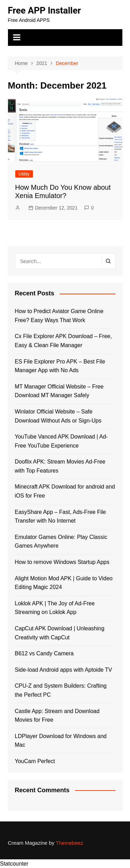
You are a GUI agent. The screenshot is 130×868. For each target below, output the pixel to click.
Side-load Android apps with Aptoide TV (64, 670)
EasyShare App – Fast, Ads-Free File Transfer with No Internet (60, 517)
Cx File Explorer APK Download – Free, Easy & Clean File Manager (63, 341)
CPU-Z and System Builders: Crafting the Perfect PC (61, 690)
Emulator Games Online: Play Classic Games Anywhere (61, 542)
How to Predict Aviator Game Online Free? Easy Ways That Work (59, 316)
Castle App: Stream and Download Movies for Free (57, 716)
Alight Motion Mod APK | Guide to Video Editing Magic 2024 (64, 583)
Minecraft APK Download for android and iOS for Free (65, 491)
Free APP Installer (45, 10)
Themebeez (70, 843)
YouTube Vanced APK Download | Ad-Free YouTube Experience (62, 441)
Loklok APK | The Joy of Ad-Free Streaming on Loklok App (55, 608)
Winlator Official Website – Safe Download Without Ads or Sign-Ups (58, 416)
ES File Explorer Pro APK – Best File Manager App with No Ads (60, 366)
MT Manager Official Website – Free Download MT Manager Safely (59, 391)
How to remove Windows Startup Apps (62, 562)
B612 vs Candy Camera (44, 653)
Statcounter (14, 864)
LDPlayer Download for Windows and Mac (61, 741)
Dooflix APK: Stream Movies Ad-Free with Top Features (60, 466)
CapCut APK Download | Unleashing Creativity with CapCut (60, 633)
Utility (24, 174)
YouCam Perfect (35, 761)
